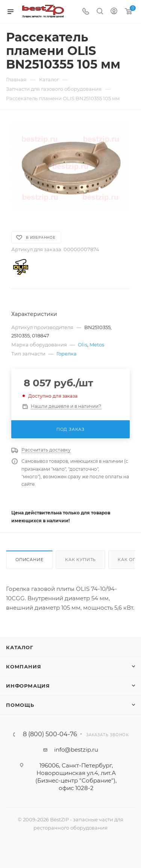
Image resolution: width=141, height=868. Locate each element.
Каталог (20, 647)
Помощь (20, 705)
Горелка (67, 354)
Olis (83, 345)
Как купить (80, 560)
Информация (28, 686)
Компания (23, 667)
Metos (97, 345)
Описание (29, 560)
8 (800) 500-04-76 (50, 734)
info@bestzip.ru (76, 750)
